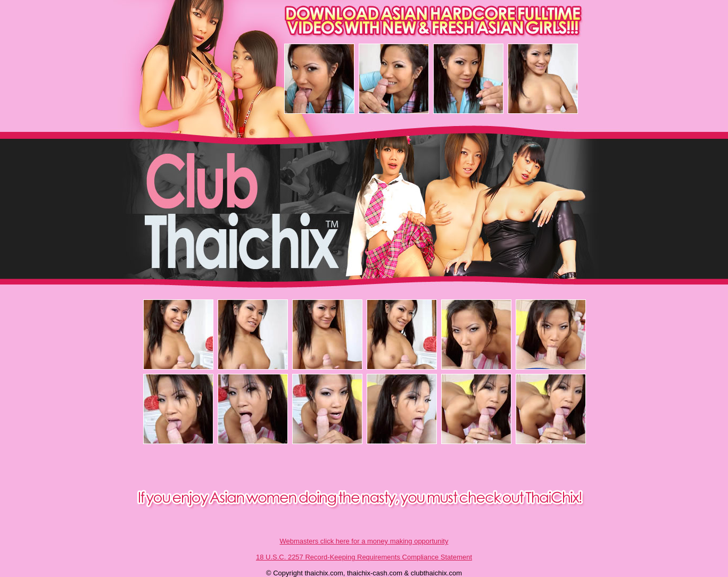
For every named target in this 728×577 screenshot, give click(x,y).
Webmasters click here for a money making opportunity (364, 541)
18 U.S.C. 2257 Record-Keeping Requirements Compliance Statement (364, 557)
